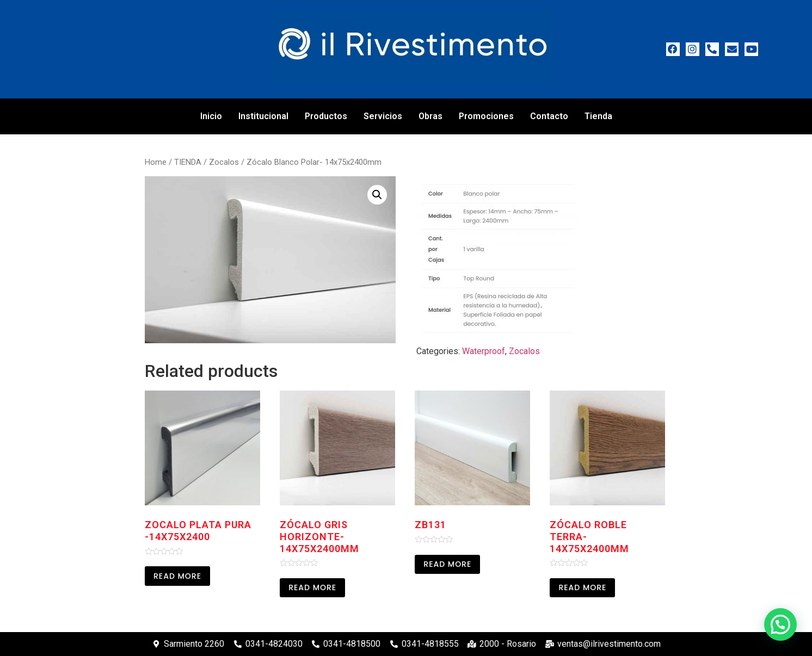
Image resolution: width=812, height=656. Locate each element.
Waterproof (484, 351)
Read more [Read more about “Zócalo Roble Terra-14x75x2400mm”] (582, 587)
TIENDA (188, 162)
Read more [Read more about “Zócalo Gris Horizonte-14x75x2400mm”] (312, 587)
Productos (326, 116)
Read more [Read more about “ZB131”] (447, 564)
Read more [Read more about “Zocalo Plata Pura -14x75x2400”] (177, 576)
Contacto (549, 116)
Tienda (598, 116)
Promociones (486, 116)
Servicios (383, 116)
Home (156, 162)
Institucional (263, 116)
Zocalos (224, 162)
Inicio (211, 116)
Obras (430, 116)
